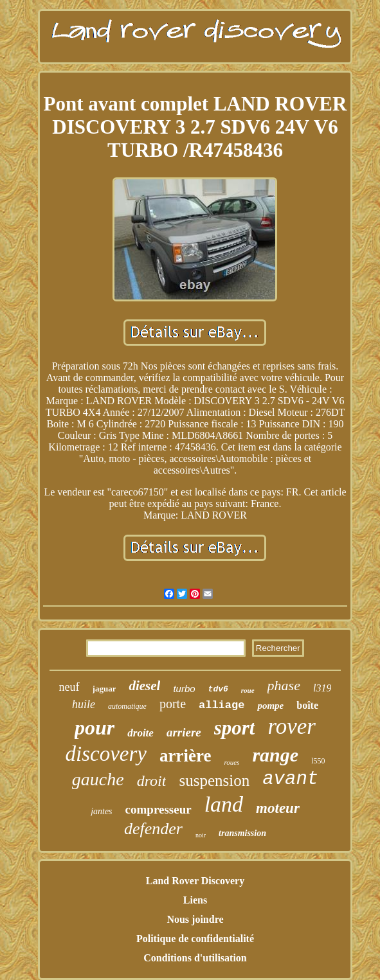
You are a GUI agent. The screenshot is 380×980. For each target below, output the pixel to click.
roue (248, 690)
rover (292, 726)
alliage (222, 705)
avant (290, 779)
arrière (185, 756)
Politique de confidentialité (195, 939)
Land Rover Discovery (195, 881)
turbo (184, 689)
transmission (242, 833)
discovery (106, 754)
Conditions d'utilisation (195, 958)
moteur (278, 808)
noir (201, 835)
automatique (127, 706)
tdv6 (218, 689)
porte (173, 704)
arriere (184, 732)
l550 (318, 761)
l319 (322, 688)
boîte (307, 705)
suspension (214, 780)
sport (235, 728)
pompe (270, 706)
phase (284, 685)
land (224, 804)
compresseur (158, 809)
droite (140, 733)
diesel (144, 686)
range (275, 755)
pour (95, 727)
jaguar (104, 689)
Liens (195, 900)
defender (153, 829)
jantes (101, 811)
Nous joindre (195, 919)
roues (231, 762)
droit (152, 781)
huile (84, 704)
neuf (69, 687)
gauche (98, 779)
